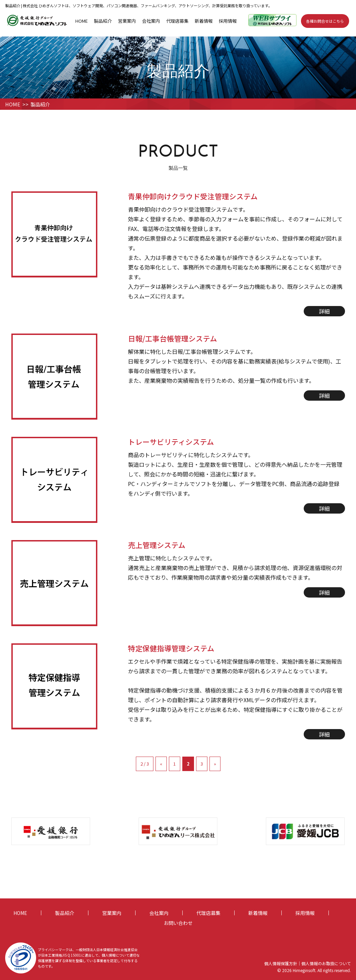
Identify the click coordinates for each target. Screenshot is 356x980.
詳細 (324, 311)
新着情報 (204, 20)
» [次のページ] (215, 764)
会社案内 (151, 20)
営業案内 (127, 20)
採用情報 (228, 20)
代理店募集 (177, 20)
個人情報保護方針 (281, 963)
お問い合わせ (178, 923)
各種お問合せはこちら (325, 21)
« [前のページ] (161, 764)
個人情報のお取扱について (326, 963)
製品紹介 (103, 20)
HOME (82, 20)
